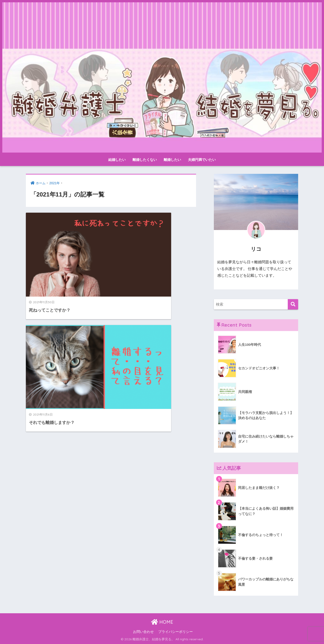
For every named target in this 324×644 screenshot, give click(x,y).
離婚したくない (145, 160)
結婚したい (117, 160)
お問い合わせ (143, 632)
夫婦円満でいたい (202, 160)
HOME (162, 622)
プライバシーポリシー (176, 632)
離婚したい (172, 160)
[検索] (293, 304)
